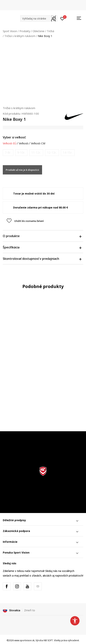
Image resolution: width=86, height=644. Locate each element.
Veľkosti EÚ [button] (10, 143)
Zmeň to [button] (30, 610)
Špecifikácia (42, 247)
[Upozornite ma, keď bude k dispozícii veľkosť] (8, 153)
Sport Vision (10, 31)
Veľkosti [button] (24, 143)
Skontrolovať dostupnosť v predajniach (42, 259)
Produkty (25, 31)
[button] (39, 18)
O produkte (42, 236)
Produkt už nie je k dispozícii (22, 170)
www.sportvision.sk (24, 640)
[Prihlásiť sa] (62, 18)
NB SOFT (48, 640)
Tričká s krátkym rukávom (20, 36)
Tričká (51, 31)
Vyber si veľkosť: (14, 137)
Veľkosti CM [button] (38, 143)
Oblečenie (39, 31)
